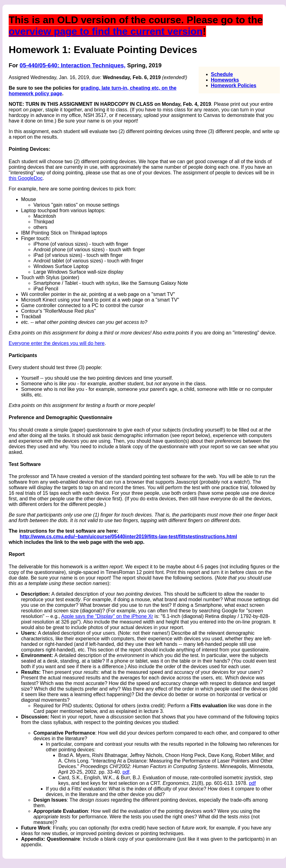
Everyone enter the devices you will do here (57, 343)
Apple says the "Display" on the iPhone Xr (107, 616)
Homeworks (225, 80)
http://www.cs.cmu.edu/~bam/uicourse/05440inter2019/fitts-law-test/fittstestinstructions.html (128, 537)
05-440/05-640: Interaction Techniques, (73, 65)
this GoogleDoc (26, 178)
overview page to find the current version (106, 31)
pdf (126, 772)
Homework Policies (234, 85)
